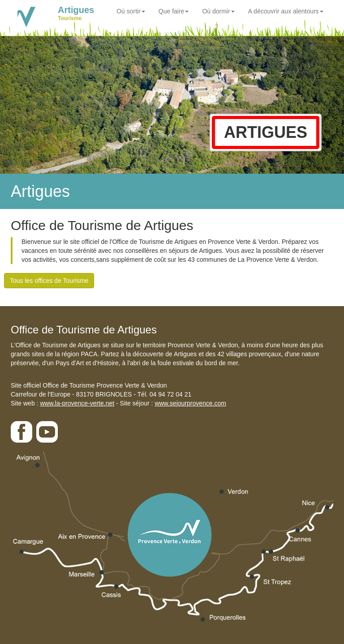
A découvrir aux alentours (286, 11)
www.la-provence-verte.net (77, 403)
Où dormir (218, 11)
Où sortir (131, 11)
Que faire (174, 11)
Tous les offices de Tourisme (49, 281)
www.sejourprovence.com (190, 403)
